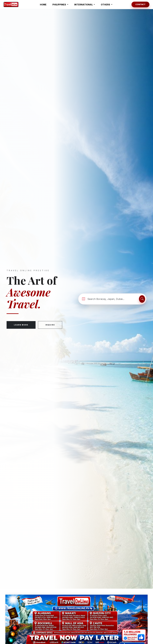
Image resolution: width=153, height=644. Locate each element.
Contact (140, 4)
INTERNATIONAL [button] (84, 5)
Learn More (21, 325)
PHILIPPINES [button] (59, 5)
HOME (43, 5)
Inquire (50, 325)
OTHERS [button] (106, 5)
